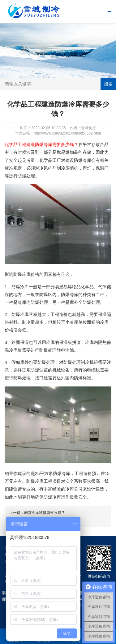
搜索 (108, 84)
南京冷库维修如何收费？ (45, 513)
